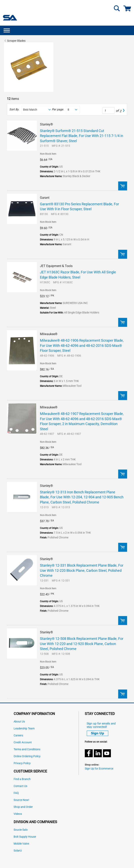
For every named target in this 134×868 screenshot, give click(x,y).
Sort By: (14, 109)
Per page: (58, 109)
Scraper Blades (16, 41)
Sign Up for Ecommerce (99, 769)
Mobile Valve (21, 844)
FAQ (16, 793)
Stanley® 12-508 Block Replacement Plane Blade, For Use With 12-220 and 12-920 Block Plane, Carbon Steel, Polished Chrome (82, 644)
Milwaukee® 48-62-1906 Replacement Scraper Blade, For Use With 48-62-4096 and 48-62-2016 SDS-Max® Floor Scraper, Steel (82, 346)
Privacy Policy (22, 763)
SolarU (18, 851)
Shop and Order (23, 807)
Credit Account (23, 742)
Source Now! (21, 800)
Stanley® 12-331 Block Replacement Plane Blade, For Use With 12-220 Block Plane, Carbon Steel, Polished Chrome (82, 570)
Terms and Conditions (27, 749)
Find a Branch (22, 779)
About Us (19, 722)
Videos (18, 814)
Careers (18, 735)
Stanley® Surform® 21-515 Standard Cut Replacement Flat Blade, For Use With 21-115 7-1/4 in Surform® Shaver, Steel (82, 136)
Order (123, 186)
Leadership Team (24, 729)
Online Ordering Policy (27, 756)
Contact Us (20, 786)
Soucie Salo (21, 830)
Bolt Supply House (25, 837)
